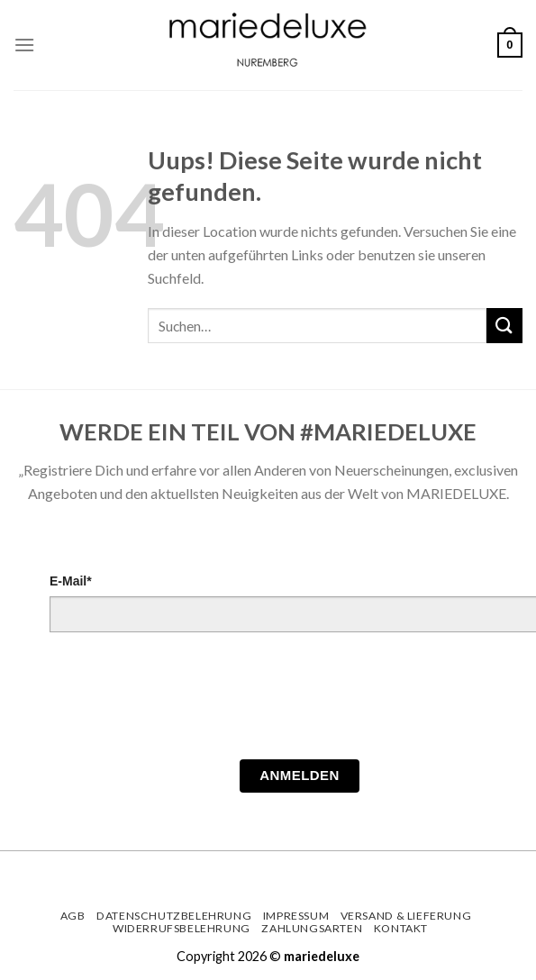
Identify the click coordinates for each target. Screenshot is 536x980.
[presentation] (186, 701)
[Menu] (24, 45)
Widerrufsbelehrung (182, 928)
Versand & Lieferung (406, 916)
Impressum (296, 916)
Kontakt (401, 928)
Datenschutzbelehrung (174, 916)
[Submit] (504, 326)
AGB (73, 916)
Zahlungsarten (312, 928)
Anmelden (300, 775)
